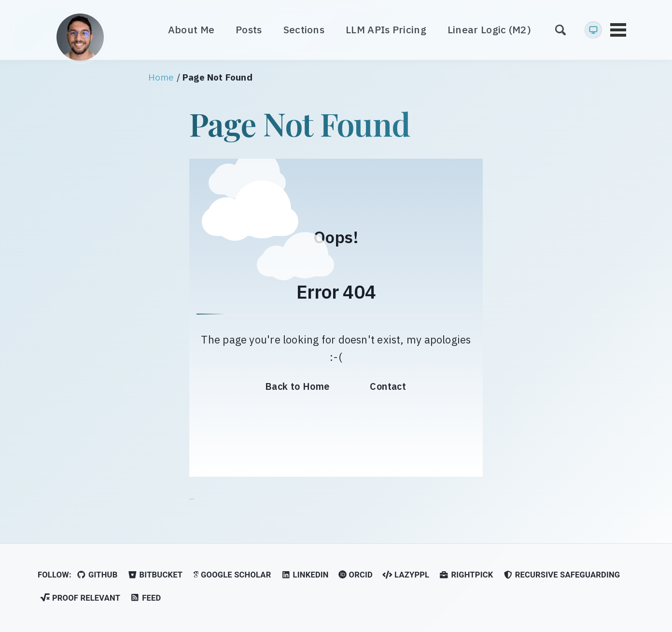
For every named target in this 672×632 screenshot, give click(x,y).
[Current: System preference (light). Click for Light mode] (593, 30)
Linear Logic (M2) (489, 30)
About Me (191, 30)
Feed (145, 598)
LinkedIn (305, 575)
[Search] (560, 30)
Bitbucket (155, 575)
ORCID (356, 575)
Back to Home (297, 386)
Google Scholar (232, 575)
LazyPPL (406, 575)
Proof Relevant (80, 598)
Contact (388, 386)
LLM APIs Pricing (386, 30)
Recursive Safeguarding (562, 575)
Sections (304, 30)
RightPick (466, 575)
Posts (249, 30)
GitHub (97, 575)
